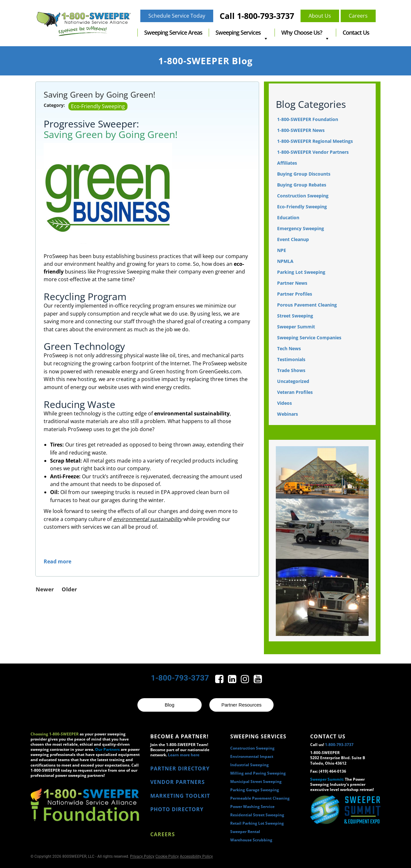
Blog (170, 705)
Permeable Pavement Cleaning (260, 798)
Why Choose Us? (305, 33)
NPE (282, 250)
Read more (57, 561)
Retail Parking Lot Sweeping (257, 823)
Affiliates (287, 163)
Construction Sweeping (303, 196)
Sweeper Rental (245, 832)
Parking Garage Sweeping (255, 790)
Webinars (288, 414)
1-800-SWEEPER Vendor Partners (313, 152)
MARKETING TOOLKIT (180, 796)
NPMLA (285, 261)
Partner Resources (241, 705)
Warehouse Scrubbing (251, 840)
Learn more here (184, 755)
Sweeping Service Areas (173, 32)
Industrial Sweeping (249, 765)
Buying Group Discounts (304, 174)
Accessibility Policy (196, 856)
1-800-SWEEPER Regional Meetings (315, 141)
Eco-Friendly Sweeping (98, 106)
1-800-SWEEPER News (301, 130)
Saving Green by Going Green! (100, 94)
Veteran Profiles (295, 392)
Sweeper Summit (296, 327)
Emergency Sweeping (301, 228)
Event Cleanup (293, 239)
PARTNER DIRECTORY (180, 768)
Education (288, 217)
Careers (163, 834)
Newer (45, 589)
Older (69, 589)
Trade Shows (291, 370)
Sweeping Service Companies (309, 338)
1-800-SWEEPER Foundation (308, 119)
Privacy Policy (142, 856)
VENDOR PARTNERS (178, 782)
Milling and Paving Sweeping (258, 773)
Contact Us (356, 32)
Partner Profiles (295, 294)
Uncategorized (293, 381)
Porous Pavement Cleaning (307, 305)
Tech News (289, 348)
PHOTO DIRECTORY (177, 809)
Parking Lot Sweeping (301, 272)
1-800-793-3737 (180, 678)
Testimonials (291, 359)
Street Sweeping (295, 316)
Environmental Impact (252, 756)
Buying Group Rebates (302, 185)
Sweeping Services (242, 33)
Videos (284, 403)
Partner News (292, 283)
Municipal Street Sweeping (256, 781)
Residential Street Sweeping (257, 815)
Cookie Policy (167, 856)
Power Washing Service (252, 807)
